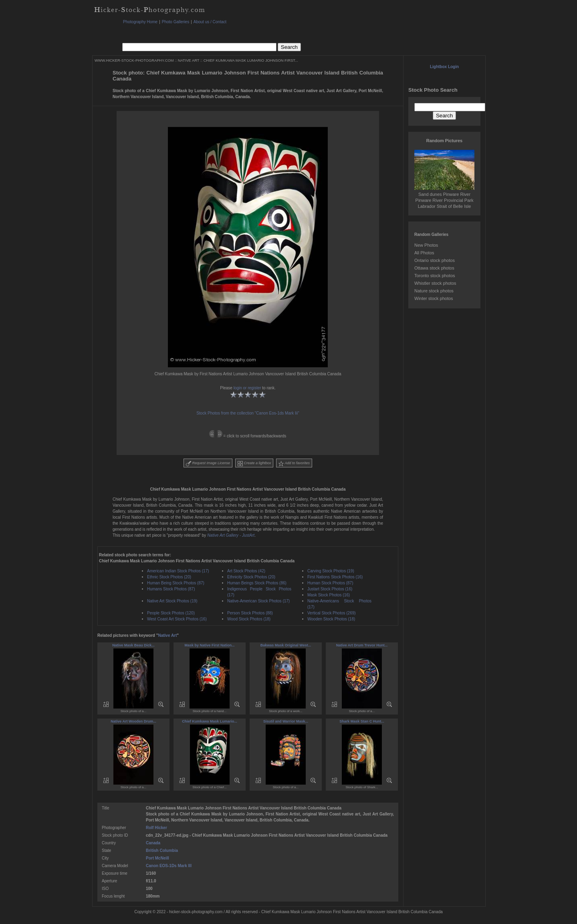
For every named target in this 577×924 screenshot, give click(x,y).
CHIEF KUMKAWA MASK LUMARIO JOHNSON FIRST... (251, 60)
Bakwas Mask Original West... (286, 645)
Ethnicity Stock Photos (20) (251, 577)
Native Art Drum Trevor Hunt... (362, 645)
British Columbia (162, 851)
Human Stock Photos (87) (330, 583)
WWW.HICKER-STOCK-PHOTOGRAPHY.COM (134, 60)
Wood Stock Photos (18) (249, 619)
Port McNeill (157, 858)
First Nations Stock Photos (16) (335, 577)
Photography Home (140, 22)
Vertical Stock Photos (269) (332, 613)
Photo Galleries (176, 22)
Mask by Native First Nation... (209, 645)
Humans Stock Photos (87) (171, 589)
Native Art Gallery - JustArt (231, 535)
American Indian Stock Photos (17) (178, 571)
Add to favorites (294, 464)
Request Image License (208, 464)
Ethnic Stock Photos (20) (169, 577)
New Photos (426, 245)
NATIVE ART (189, 60)
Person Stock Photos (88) (250, 613)
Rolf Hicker (156, 828)
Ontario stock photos (435, 260)
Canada (153, 843)
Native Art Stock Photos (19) (172, 601)
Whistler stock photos (435, 283)
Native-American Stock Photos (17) (258, 601)
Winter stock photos (434, 298)
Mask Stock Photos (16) (329, 595)
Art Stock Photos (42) (246, 571)
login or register (247, 388)
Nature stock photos (434, 291)
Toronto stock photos (435, 276)
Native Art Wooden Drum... (133, 721)
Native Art (167, 635)
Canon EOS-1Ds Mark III (169, 866)
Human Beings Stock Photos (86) (257, 583)
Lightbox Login (444, 67)
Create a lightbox (254, 464)
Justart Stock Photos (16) (330, 589)
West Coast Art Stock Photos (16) (177, 619)
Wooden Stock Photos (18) (331, 619)
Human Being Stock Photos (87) (176, 583)
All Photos (424, 253)
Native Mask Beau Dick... (133, 645)
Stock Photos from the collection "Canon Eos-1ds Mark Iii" (248, 413)
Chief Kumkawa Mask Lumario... (210, 721)
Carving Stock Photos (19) (331, 571)
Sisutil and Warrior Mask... (286, 721)
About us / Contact (210, 22)
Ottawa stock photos (434, 268)
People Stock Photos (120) (171, 613)
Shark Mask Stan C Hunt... (362, 721)
